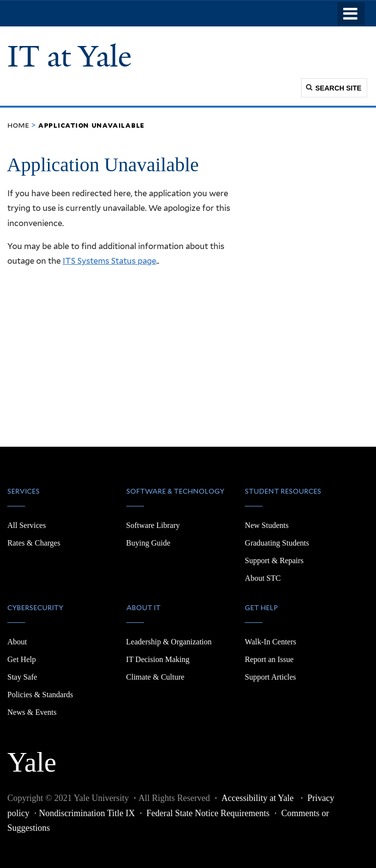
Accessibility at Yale (258, 798)
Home (18, 125)
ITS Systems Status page (109, 261)
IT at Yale (70, 56)
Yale (32, 757)
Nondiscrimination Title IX (87, 813)
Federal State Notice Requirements (208, 813)
